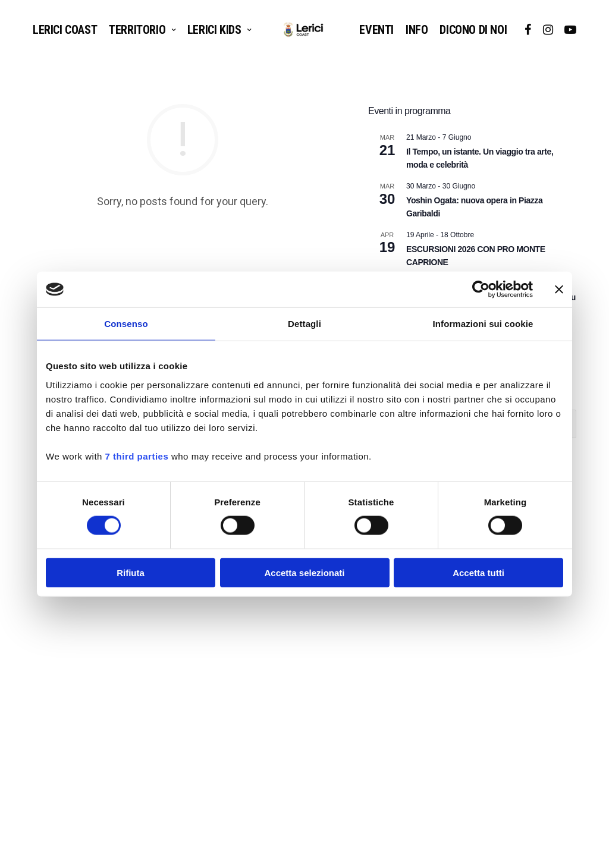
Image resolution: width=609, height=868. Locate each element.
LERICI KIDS (214, 30)
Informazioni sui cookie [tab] (483, 324)
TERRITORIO (137, 30)
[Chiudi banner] (559, 290)
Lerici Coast (65, 30)
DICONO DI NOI (473, 30)
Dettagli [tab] (304, 324)
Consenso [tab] (126, 324)
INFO (417, 30)
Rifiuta (131, 572)
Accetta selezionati (304, 572)
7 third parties (137, 456)
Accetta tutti (478, 572)
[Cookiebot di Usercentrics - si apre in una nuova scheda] (481, 290)
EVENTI (376, 30)
